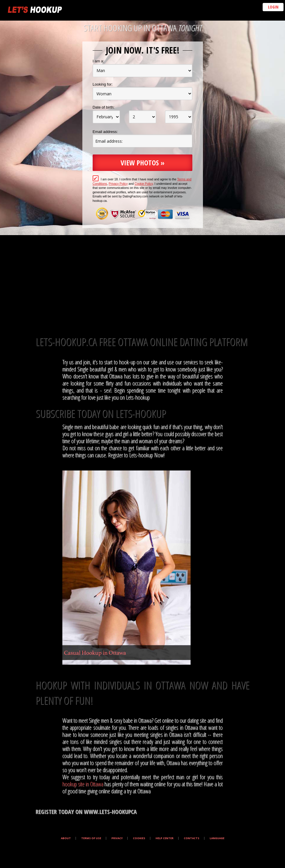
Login (273, 7)
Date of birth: (104, 107)
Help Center (165, 838)
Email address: (105, 132)
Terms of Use (91, 838)
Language (217, 838)
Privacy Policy (118, 184)
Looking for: (103, 84)
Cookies (139, 838)
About (66, 838)
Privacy (117, 838)
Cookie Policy (144, 184)
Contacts (192, 838)
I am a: (99, 61)
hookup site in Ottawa (83, 784)
